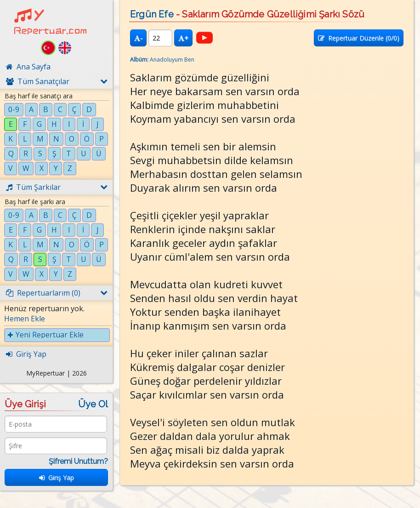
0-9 (14, 109)
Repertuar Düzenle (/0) (359, 38)
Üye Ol (93, 404)
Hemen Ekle (25, 319)
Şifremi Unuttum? (78, 461)
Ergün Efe (152, 14)
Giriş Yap (57, 477)
